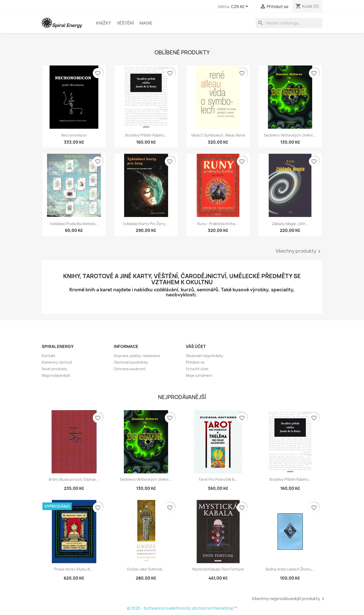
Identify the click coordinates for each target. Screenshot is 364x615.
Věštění (125, 23)
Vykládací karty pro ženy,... (146, 224)
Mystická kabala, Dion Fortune (218, 569)
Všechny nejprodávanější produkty (289, 599)
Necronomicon (74, 135)
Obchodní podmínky (131, 362)
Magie (146, 23)
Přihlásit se (195, 362)
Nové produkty (54, 369)
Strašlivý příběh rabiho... (146, 135)
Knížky (104, 23)
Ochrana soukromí (130, 369)
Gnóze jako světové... (146, 569)
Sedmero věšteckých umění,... (290, 135)
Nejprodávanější (56, 375)
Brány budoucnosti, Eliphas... (74, 479)
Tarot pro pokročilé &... (218, 479)
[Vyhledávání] (289, 23)
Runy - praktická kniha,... (218, 224)
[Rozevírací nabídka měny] (240, 7)
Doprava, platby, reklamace (137, 356)
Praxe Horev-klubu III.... (74, 569)
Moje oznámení (199, 375)
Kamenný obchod (57, 362)
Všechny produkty (299, 251)
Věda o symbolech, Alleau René (218, 135)
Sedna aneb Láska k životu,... (290, 569)
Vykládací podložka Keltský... (74, 224)
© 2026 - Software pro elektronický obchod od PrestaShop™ (182, 608)
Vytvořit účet (197, 369)
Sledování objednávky (204, 356)
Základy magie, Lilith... (290, 224)
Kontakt (49, 356)
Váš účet (196, 346)
